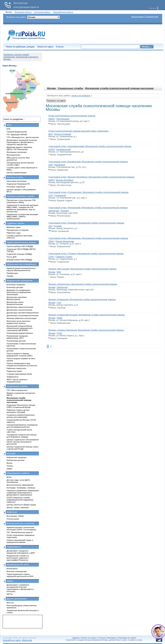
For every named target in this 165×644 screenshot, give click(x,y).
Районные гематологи (16, 368)
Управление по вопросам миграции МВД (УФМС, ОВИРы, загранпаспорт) (22, 216)
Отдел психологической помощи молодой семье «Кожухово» (79, 131)
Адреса (76, 638)
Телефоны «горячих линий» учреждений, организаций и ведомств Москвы (21, 57)
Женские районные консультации (21, 318)
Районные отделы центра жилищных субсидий (18, 411)
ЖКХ (9, 125)
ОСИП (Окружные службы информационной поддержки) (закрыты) (20, 500)
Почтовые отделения (16, 187)
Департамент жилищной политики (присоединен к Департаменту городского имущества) (22, 142)
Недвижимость (14, 547)
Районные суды (14, 233)
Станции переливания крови (19, 374)
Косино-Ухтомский (63, 134)
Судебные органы (15, 223)
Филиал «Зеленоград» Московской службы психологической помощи (83, 284)
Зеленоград (54, 211)
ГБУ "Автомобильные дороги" (20, 532)
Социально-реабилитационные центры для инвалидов (21, 416)
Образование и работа (18, 473)
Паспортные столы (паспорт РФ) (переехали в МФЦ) (21, 201)
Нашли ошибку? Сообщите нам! (145, 17)
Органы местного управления (21, 264)
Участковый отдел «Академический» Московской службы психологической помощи (90, 146)
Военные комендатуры (17, 571)
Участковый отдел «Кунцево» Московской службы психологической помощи (86, 223)
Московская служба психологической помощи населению (119, 88)
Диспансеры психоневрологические (23, 315)
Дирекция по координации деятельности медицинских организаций (19, 292)
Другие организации (17, 599)
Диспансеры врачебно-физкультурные (17, 298)
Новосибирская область (63, 12)
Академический (63, 150)
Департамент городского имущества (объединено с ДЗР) (21, 552)
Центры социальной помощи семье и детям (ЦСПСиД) (22, 448)
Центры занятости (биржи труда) (21, 505)
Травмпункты (12, 377)
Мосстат (10, 603)
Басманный (60, 165)
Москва (51, 88)
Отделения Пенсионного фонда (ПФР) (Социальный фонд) (21, 406)
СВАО (51, 241)
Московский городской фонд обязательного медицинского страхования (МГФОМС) (20, 328)
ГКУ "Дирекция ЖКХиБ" (17, 134)
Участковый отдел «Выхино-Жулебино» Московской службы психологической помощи (91, 177)
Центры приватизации (16, 172)
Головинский (60, 195)
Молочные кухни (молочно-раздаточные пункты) (19, 322)
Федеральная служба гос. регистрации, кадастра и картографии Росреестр (18, 558)
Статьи (60, 47)
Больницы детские (15, 287)
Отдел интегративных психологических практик (72, 116)
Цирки (9, 469)
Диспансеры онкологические (19, 310)
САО (51, 195)
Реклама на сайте (127, 638)
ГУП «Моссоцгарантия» (17, 390)
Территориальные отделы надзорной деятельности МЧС (20, 575)
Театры (10, 466)
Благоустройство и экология (21, 523)
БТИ (8, 129)
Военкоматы (12, 569)
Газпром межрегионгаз (17, 132)
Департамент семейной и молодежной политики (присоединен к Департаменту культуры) (20, 588)
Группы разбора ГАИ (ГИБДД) (20, 246)
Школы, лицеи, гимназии (18, 507)
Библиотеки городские (17, 457)
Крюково (65, 211)
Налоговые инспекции (16, 181)
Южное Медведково (65, 241)
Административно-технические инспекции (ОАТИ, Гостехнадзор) (21, 528)
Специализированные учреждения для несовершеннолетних (22, 426)
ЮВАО (51, 119)
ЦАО (51, 165)
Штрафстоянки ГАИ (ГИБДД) (19, 260)
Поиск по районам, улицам (20, 47)
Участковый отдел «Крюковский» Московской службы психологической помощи (88, 208)
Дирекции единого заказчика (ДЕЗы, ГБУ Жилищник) (19, 148)
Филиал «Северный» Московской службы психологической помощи (82, 299)
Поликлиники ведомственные (20, 333)
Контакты (112, 638)
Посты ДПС (12, 257)
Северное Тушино (64, 257)
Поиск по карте (45, 47)
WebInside (27, 640)
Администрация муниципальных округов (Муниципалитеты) (21, 269)
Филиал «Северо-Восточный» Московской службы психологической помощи (86, 315)
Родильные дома (14, 371)
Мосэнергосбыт (14, 155)
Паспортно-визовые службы (21, 196)
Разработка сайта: (12, 640)
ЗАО (50, 226)
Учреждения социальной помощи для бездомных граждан (21, 436)
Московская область (23, 12)
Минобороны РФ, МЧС (18, 565)
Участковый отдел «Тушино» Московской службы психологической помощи (86, 253)
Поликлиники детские (16, 341)
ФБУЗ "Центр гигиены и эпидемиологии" (17, 381)
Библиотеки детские (16, 460)
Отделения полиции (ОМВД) (19, 254)
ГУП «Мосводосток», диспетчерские (23, 137)
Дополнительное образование (20, 485)
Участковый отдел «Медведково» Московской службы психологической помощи (88, 238)
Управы (10, 276)
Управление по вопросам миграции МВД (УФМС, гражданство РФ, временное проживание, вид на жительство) (22, 208)
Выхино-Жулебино (65, 180)
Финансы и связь (15, 177)
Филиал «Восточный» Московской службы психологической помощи (82, 269)
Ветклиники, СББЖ (15, 516)
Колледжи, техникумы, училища (21, 488)
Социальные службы (70, 88)
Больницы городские (16, 284)
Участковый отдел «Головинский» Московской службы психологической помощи (88, 192)
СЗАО (51, 257)
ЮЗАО (51, 150)
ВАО (50, 134)
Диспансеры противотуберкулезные (23, 313)
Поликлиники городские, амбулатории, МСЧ (17, 337)
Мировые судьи (14, 227)
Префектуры (12, 273)
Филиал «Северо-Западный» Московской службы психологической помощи (86, 330)
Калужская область (42, 12)
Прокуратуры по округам (18, 230)
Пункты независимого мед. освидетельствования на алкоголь (22, 364)
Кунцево (58, 226)
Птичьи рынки (13, 519)
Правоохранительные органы (21, 242)
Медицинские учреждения (20, 281)
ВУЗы (9, 477)
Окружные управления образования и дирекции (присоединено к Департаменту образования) (23, 493)
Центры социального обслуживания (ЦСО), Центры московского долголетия (23, 442)
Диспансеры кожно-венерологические (15, 303)
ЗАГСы (10, 594)
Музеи (9, 463)
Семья (10, 581)
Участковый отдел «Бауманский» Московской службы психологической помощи (88, 162)
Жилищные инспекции (17, 152)
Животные (12, 512)
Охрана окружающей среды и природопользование (20, 541)
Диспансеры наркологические (20, 307)
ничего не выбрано (81, 96)
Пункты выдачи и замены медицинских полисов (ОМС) (20, 355)
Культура (11, 453)
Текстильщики (63, 119)
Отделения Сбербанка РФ (18, 184)
